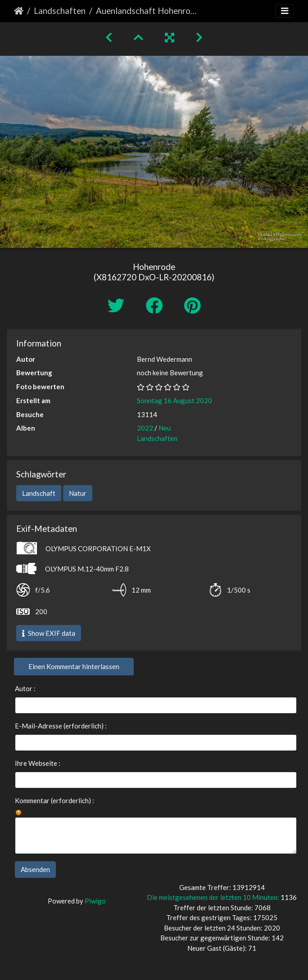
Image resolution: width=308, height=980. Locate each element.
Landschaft (39, 493)
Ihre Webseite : (38, 763)
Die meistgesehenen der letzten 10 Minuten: (214, 897)
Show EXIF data (49, 633)
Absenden (35, 869)
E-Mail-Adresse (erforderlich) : (61, 726)
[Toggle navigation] (285, 11)
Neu (165, 428)
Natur (78, 493)
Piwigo (95, 901)
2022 (145, 428)
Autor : (25, 688)
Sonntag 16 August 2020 (174, 400)
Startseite (19, 11)
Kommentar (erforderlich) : (54, 800)
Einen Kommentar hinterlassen (74, 666)
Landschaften (60, 11)
